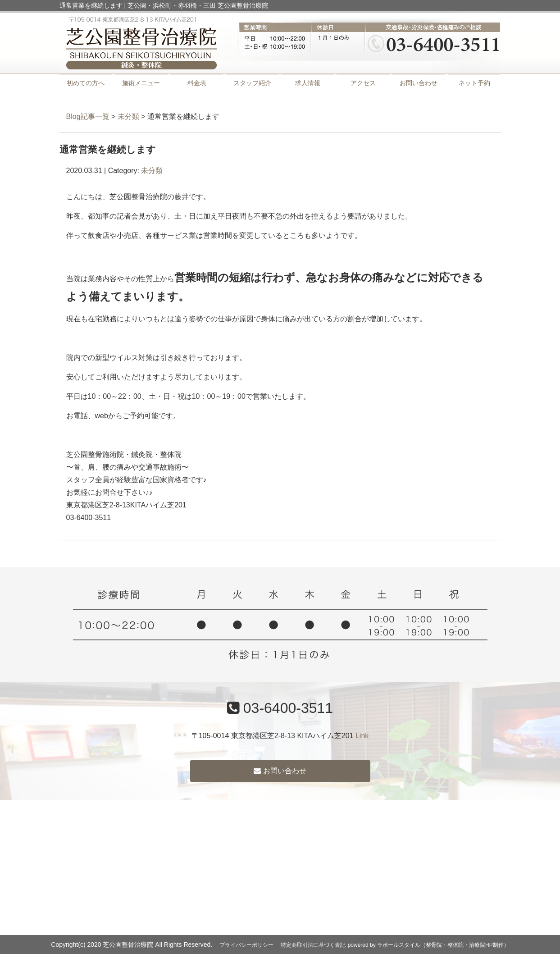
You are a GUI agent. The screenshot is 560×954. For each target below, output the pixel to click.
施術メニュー (141, 83)
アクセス (363, 83)
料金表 (197, 83)
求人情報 (308, 83)
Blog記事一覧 (88, 116)
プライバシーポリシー (246, 945)
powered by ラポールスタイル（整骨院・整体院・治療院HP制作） (428, 945)
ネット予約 (474, 83)
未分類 (128, 116)
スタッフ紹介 (252, 83)
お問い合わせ (419, 83)
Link (362, 736)
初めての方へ (86, 83)
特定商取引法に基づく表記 (313, 945)
